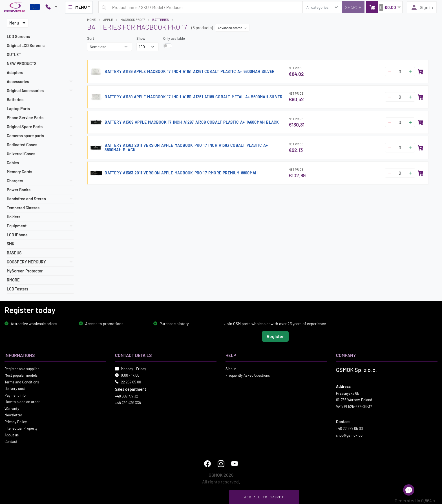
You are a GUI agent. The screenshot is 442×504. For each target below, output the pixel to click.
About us (12, 435)
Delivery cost (15, 388)
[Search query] (201, 7)
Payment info (15, 395)
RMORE (13, 280)
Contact (11, 441)
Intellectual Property (21, 428)
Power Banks (19, 190)
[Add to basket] (421, 72)
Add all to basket (264, 497)
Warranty (12, 408)
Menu (18, 23)
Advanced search (232, 28)
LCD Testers (17, 289)
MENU (77, 7)
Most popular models (21, 375)
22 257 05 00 (131, 382)
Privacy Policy (16, 421)
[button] (384, 7)
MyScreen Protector (25, 271)
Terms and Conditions (22, 382)
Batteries (15, 100)
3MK (11, 244)
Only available (174, 38)
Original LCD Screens (26, 45)
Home (91, 19)
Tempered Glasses (23, 208)
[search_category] (322, 7)
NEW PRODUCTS (22, 64)
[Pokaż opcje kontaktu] (51, 7)
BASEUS (14, 253)
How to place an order (22, 402)
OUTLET (14, 55)
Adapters (15, 73)
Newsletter (13, 415)
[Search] (353, 7)
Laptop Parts (18, 109)
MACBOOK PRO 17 (133, 19)
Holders (14, 217)
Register (275, 336)
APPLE (108, 19)
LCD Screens (18, 36)
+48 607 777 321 (127, 396)
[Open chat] (409, 490)
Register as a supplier (22, 368)
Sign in (422, 7)
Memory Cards (19, 172)
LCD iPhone (17, 235)
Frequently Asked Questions (248, 375)
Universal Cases (21, 154)
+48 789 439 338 (128, 403)
